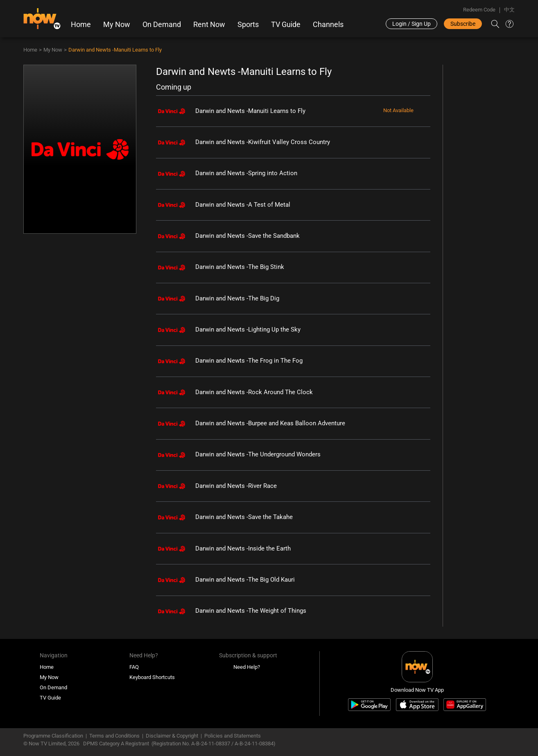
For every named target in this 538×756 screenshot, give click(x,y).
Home (81, 25)
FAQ (134, 667)
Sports (248, 25)
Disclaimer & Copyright (172, 736)
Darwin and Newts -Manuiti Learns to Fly (115, 50)
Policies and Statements (233, 736)
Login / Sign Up (411, 24)
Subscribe (463, 24)
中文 (509, 10)
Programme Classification (53, 736)
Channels (328, 25)
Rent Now (209, 25)
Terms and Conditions (114, 736)
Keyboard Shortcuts (152, 677)
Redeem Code (479, 10)
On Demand (162, 25)
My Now (117, 25)
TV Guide (286, 25)
